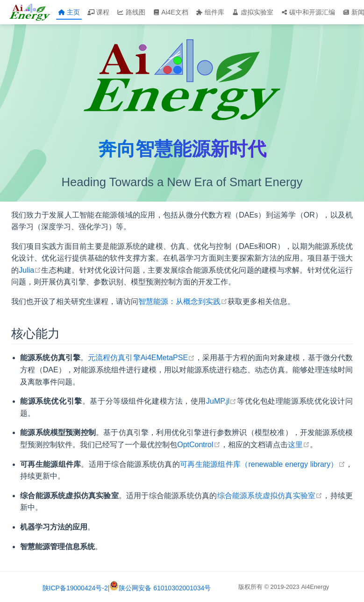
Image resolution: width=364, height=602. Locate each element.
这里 (299, 445)
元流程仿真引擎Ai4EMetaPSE (141, 358)
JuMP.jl (221, 401)
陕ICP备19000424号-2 (75, 588)
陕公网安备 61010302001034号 (160, 588)
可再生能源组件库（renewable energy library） (263, 464)
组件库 (210, 12)
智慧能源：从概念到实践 (183, 301)
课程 (98, 12)
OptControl (199, 445)
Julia (30, 270)
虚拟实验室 (253, 12)
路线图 (131, 12)
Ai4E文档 (171, 12)
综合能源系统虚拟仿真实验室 (270, 496)
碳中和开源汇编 (308, 12)
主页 (69, 12)
